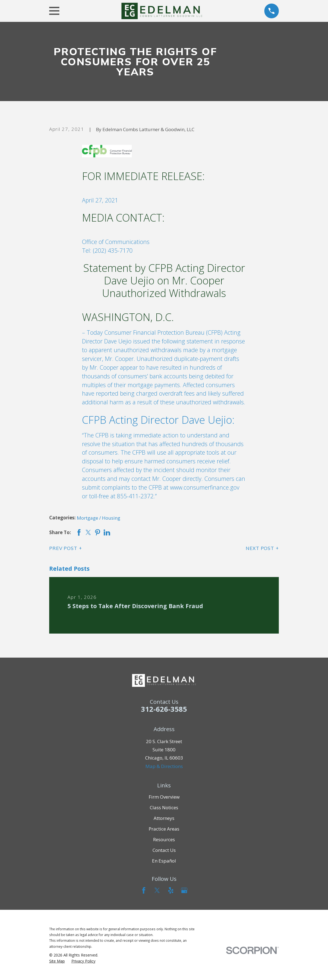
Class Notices (164, 807)
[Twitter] (157, 890)
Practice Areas (164, 829)
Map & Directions (164, 766)
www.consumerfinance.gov (205, 487)
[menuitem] (57, 961)
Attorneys (164, 818)
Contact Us (164, 850)
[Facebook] (144, 890)
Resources (164, 839)
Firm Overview (164, 797)
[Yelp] (171, 890)
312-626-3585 (164, 709)
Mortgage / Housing (99, 518)
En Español (164, 861)
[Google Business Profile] (184, 890)
